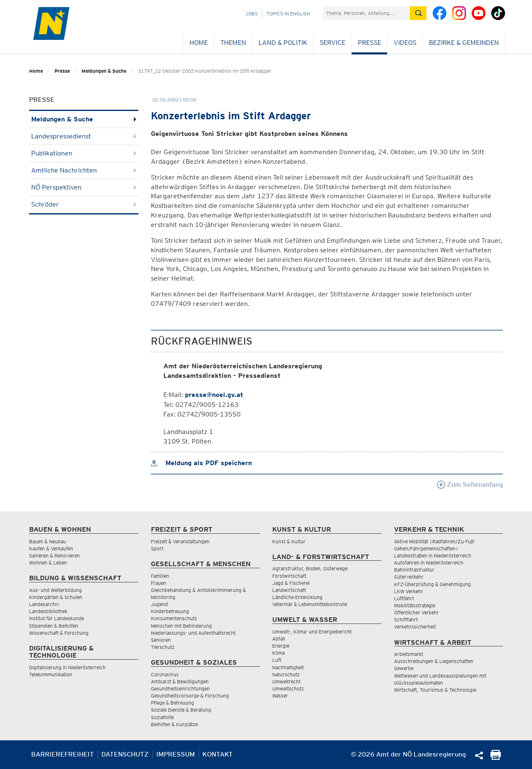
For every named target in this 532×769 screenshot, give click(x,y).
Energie (281, 646)
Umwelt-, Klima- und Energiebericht (312, 632)
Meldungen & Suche (104, 71)
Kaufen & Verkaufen (51, 548)
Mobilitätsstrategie (415, 605)
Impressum (176, 754)
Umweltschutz (288, 689)
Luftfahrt (404, 598)
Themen (233, 43)
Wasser (280, 696)
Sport (157, 548)
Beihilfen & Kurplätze (174, 724)
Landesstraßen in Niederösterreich (433, 556)
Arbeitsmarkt (409, 654)
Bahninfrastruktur (414, 570)
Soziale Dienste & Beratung (181, 710)
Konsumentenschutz (174, 618)
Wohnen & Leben (48, 563)
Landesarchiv (44, 604)
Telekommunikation (51, 674)
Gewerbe (404, 668)
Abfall (279, 639)
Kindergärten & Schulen (56, 597)
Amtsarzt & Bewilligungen (180, 682)
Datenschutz (125, 754)
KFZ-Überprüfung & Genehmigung (432, 584)
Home (199, 43)
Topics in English (288, 14)
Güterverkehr (409, 577)
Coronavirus (165, 674)
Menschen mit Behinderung (181, 626)
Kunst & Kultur (289, 541)
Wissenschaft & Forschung (59, 633)
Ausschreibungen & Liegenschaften (434, 661)
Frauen (159, 583)
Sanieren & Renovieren (54, 556)
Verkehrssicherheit (415, 627)
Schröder (84, 204)
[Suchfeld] (366, 13)
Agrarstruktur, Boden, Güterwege (310, 568)
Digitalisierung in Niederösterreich (67, 667)
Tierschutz (163, 647)
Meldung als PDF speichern (201, 463)
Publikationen (84, 153)
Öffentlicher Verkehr (416, 612)
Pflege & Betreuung (172, 703)
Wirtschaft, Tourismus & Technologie (435, 690)
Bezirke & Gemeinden (464, 43)
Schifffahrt (406, 620)
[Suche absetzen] (418, 13)
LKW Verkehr (409, 591)
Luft (277, 660)
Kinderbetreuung (170, 611)
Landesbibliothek (48, 611)
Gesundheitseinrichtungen (180, 689)
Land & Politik (283, 43)
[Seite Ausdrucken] (496, 758)
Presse (369, 43)
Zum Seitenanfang (470, 484)
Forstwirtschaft (289, 576)
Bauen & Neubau (48, 541)
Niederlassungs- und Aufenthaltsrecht (193, 633)
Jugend (159, 604)
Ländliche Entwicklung (297, 597)
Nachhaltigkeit (288, 667)
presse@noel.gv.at (214, 395)
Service (332, 43)
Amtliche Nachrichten (84, 170)
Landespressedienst (84, 136)
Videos (405, 43)
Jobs (251, 14)
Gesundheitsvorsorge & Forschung (190, 696)
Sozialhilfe (162, 717)
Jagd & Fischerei (291, 583)
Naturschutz (286, 674)
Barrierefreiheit (63, 754)
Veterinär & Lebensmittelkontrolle (310, 604)
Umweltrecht (286, 682)
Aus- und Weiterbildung (55, 590)
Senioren (161, 640)
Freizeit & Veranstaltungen (180, 541)
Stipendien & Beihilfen (54, 626)
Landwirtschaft (289, 590)
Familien (160, 576)
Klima (278, 653)
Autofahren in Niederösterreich (429, 563)
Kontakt (218, 754)
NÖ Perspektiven (84, 187)
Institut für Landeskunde (57, 618)
